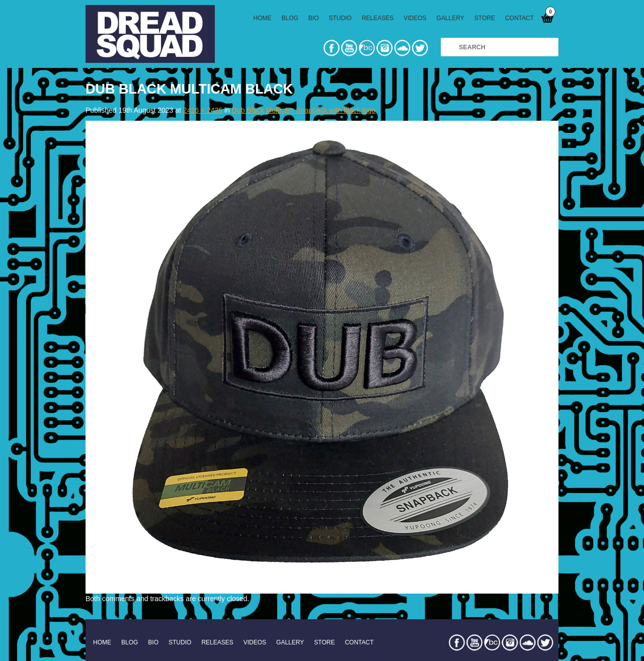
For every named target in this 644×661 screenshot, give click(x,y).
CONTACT (519, 18)
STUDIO (340, 18)
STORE (485, 18)
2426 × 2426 (203, 110)
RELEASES (378, 18)
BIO (314, 18)
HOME (263, 18)
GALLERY (451, 18)
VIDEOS (415, 18)
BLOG (290, 18)
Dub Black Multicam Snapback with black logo (304, 110)
